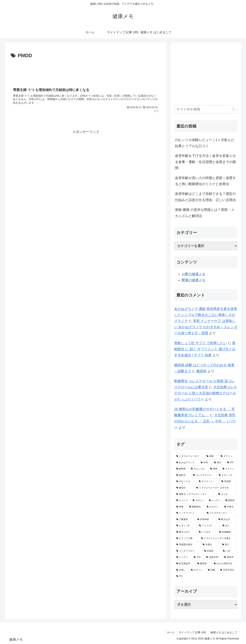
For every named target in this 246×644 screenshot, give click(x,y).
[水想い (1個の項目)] (182, 570)
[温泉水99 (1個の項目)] (213, 557)
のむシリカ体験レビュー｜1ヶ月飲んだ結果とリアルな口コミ (205, 143)
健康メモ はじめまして (224, 632)
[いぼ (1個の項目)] (229, 551)
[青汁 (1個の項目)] (229, 545)
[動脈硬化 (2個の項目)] (196, 507)
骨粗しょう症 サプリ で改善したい (201, 343)
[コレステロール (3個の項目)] (204, 475)
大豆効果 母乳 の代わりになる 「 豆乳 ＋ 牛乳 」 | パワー (205, 421)
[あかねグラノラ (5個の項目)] (186, 463)
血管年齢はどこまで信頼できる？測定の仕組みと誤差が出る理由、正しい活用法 (205, 197)
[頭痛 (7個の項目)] (211, 456)
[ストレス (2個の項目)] (182, 500)
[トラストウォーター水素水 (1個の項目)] (218, 538)
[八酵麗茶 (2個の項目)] (185, 519)
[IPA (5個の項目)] (231, 463)
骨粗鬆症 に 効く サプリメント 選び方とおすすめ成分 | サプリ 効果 (205, 349)
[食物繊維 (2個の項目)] (227, 532)
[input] (206, 109)
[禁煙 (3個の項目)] (214, 469)
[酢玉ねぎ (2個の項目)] (227, 519)
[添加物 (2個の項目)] (228, 481)
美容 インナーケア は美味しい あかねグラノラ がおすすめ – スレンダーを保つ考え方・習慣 (206, 327)
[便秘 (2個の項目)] (181, 507)
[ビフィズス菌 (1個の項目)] (187, 538)
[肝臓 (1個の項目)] (212, 570)
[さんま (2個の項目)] (227, 494)
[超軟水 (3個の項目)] (183, 475)
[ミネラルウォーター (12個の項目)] (189, 456)
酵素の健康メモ (194, 280)
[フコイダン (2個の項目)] (209, 526)
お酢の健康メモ (194, 274)
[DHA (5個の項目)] (205, 463)
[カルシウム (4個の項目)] (198, 469)
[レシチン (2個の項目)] (215, 500)
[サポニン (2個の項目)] (199, 500)
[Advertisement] (86, 70)
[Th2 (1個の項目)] (198, 557)
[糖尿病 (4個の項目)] (182, 469)
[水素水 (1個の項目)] (210, 545)
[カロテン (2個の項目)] (213, 507)
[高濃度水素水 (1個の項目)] (187, 545)
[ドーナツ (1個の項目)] (183, 557)
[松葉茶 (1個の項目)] (211, 551)
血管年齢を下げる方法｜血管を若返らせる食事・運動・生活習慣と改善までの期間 (205, 162)
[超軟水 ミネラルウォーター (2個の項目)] (195, 494)
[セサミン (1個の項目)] (197, 570)
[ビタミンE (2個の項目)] (186, 526)
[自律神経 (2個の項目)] (206, 519)
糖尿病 (201, 371)
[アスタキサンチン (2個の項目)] (221, 513)
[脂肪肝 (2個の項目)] (230, 500)
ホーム (171, 632)
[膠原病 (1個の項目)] (204, 564)
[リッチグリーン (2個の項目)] (189, 513)
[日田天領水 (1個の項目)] (228, 570)
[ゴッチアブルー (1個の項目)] (188, 551)
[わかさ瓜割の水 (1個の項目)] (225, 564)
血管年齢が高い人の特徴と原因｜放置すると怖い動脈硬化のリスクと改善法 (205, 181)
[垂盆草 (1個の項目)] (230, 557)
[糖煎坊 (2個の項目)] (184, 488)
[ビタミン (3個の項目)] (229, 469)
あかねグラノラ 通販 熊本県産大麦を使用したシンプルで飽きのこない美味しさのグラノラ (206, 315)
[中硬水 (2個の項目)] (230, 507)
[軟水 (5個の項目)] (219, 463)
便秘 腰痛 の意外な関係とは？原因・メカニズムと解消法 (205, 213)
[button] (234, 109)
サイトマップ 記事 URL (193, 632)
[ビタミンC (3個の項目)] (227, 475)
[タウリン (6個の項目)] (228, 456)
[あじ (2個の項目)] (229, 526)
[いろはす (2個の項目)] (207, 532)
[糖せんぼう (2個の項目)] (185, 532)
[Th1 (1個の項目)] (206, 576)
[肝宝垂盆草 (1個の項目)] (185, 564)
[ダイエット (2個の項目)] (208, 481)
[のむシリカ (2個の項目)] (185, 481)
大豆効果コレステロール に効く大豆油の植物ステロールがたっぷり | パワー (206, 393)
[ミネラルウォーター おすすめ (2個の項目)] (216, 488)
